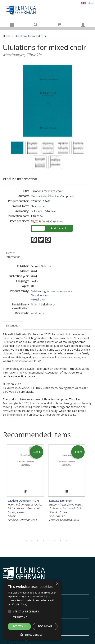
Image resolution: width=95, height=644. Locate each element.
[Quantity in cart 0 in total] (59, 25)
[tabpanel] (25, 484)
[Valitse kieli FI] (91, 3)
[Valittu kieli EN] (84, 3)
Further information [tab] (13, 255)
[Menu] (12, 25)
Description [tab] (13, 325)
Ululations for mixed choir (31, 36)
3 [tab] (38, 541)
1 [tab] (26, 541)
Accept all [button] (19, 626)
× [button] (57, 584)
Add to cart (58, 228)
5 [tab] (49, 541)
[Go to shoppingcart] (59, 25)
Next (90, 490)
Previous (2, 490)
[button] (33, 635)
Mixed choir (38, 299)
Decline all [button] (45, 626)
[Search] (36, 25)
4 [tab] (43, 541)
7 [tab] (61, 541)
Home (7, 36)
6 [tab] (55, 541)
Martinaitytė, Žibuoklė (45, 196)
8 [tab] (66, 541)
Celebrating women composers (51, 291)
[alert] (33, 610)
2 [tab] (32, 541)
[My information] (83, 25)
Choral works (39, 295)
